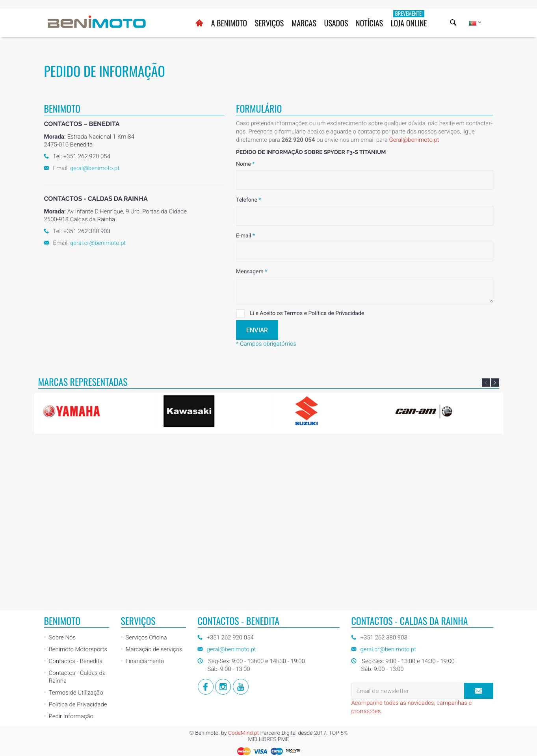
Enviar (257, 330)
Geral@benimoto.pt (414, 140)
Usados (336, 23)
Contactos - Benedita (76, 500)
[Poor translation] (29, 636)
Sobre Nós (62, 476)
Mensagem (252, 272)
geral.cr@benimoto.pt (98, 243)
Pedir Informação (71, 555)
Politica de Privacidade (78, 543)
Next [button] (495, 383)
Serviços (269, 23)
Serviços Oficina (146, 476)
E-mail (245, 236)
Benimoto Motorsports (78, 488)
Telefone (248, 200)
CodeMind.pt (243, 572)
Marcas (304, 23)
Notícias (369, 23)
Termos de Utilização (76, 531)
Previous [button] (486, 383)
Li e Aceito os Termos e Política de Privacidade (300, 314)
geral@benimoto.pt (95, 168)
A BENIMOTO (229, 23)
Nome (245, 164)
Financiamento (145, 500)
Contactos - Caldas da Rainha (77, 515)
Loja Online (409, 19)
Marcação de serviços (154, 488)
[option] (94, 411)
